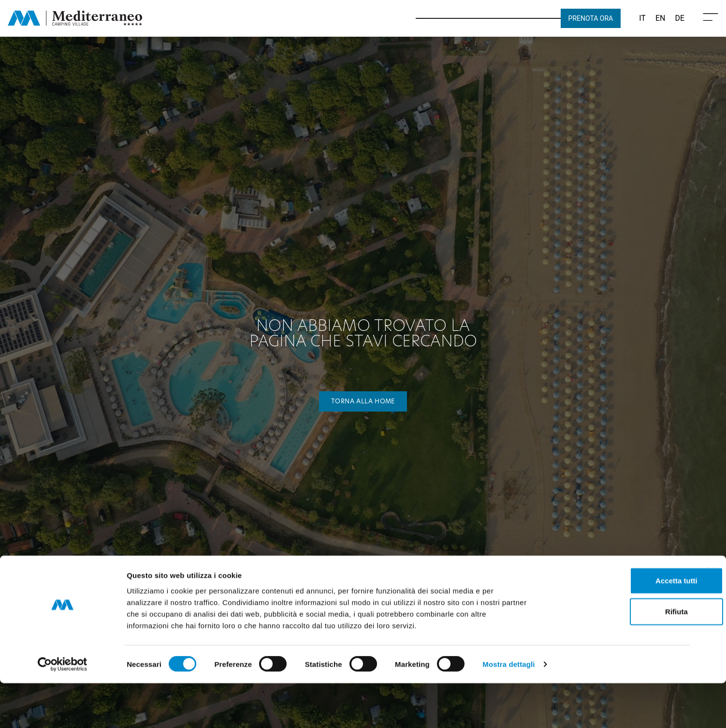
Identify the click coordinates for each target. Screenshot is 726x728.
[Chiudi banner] (711, 615)
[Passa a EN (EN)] (661, 18)
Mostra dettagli (508, 709)
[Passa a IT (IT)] (642, 18)
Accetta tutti (621, 625)
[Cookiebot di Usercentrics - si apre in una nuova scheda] (63, 709)
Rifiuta (621, 656)
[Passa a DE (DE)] (680, 18)
